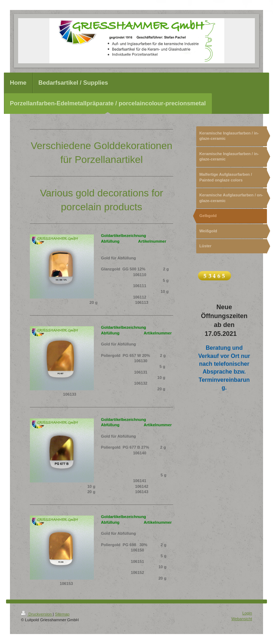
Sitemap (62, 614)
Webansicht (242, 619)
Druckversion (37, 614)
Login (247, 613)
